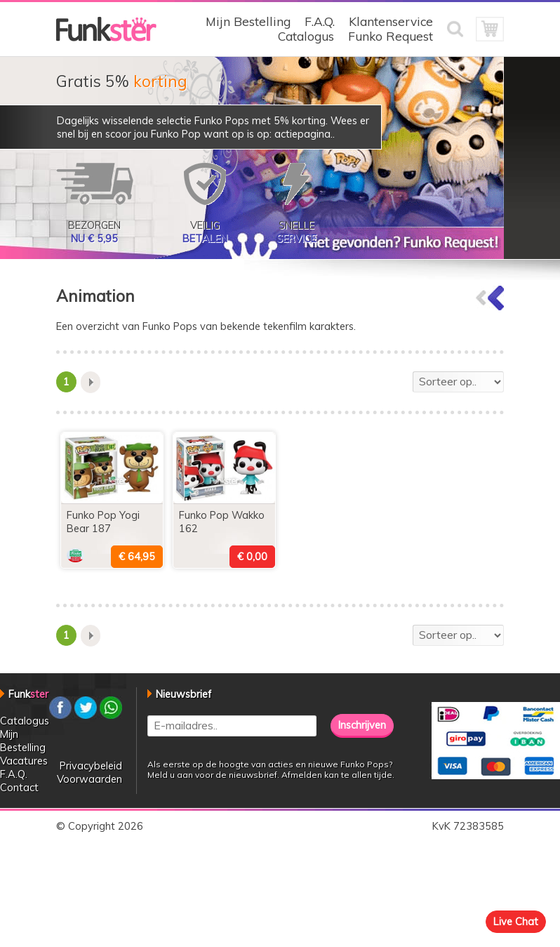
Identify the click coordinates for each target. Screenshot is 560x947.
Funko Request (391, 36)
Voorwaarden (89, 779)
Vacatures (24, 761)
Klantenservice (391, 21)
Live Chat (516, 921)
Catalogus (306, 36)
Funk (28, 694)
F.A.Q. (320, 21)
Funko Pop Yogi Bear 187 (103, 522)
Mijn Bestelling (248, 21)
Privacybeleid (91, 766)
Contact (19, 787)
